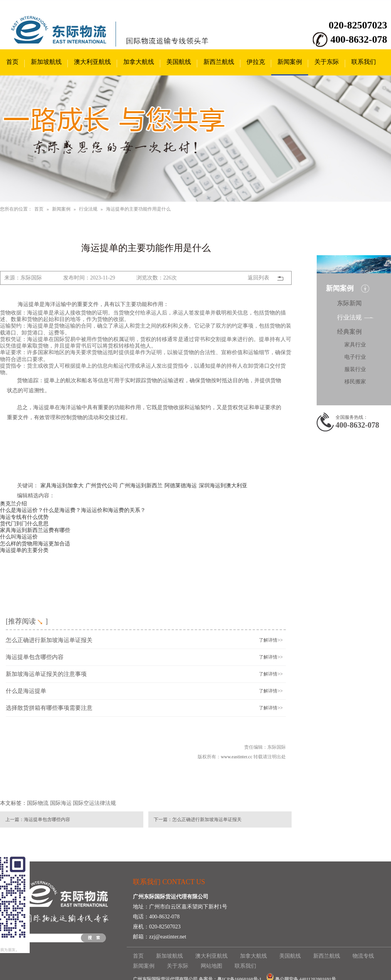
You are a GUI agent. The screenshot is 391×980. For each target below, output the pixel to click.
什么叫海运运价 (19, 537)
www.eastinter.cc (237, 757)
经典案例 (349, 332)
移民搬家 (355, 382)
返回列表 (258, 278)
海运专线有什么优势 (24, 517)
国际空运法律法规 (94, 803)
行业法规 (88, 209)
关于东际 (327, 62)
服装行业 (355, 369)
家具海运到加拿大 (62, 485)
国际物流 (38, 803)
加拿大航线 (139, 62)
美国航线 (179, 62)
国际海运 (61, 803)
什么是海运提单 (26, 691)
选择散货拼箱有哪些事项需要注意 (49, 708)
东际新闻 (349, 303)
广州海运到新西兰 (141, 485)
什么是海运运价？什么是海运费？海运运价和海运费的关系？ (73, 510)
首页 (12, 62)
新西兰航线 (219, 62)
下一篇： (163, 819)
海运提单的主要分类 (24, 550)
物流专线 (363, 956)
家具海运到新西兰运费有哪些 (35, 530)
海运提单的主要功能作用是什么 (138, 209)
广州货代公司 (102, 485)
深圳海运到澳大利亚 (223, 485)
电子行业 (355, 357)
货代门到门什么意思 (24, 523)
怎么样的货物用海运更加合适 (35, 544)
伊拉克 (256, 62)
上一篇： (15, 819)
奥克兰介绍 (13, 503)
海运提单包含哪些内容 (35, 657)
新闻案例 (290, 62)
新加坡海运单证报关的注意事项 (46, 674)
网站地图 (211, 966)
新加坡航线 (46, 62)
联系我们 (364, 62)
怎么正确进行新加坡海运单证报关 (49, 640)
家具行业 (355, 345)
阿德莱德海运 (181, 485)
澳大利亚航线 (92, 62)
